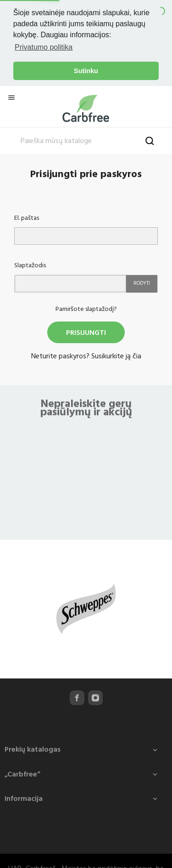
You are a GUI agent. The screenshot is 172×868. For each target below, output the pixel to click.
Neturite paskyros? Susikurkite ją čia (86, 355)
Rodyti (142, 282)
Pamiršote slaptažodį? (86, 308)
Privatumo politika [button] (44, 47)
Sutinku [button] (86, 71)
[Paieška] (86, 140)
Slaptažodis (30, 264)
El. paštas (27, 217)
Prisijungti (86, 331)
